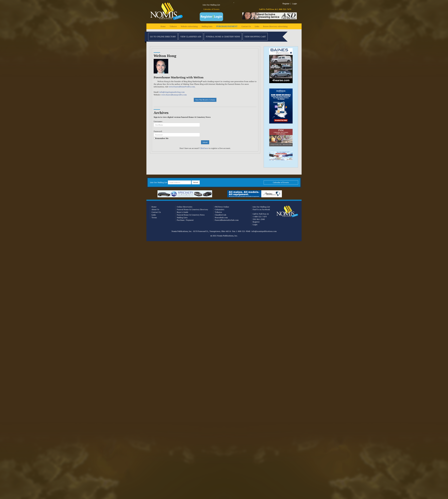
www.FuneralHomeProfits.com (182, 87)
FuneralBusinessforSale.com (227, 220)
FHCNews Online (222, 207)
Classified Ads (220, 215)
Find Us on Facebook (261, 209)
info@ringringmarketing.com (172, 92)
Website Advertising (189, 26)
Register (286, 4)
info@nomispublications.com (264, 231)
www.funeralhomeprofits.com (174, 95)
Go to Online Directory (163, 37)
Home (163, 26)
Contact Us (246, 26)
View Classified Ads (191, 37)
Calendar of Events (211, 9)
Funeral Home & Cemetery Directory (192, 209)
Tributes (173, 26)
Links (257, 26)
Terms (154, 217)
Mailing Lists (207, 26)
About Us (155, 209)
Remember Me (162, 138)
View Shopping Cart (255, 37)
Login (295, 4)
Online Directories (185, 207)
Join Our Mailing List (211, 5)
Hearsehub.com (221, 217)
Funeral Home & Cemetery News (223, 37)
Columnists (219, 209)
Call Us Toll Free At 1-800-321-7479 (275, 9)
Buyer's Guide (182, 212)
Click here (204, 148)
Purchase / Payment (185, 220)
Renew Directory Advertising (275, 26)
